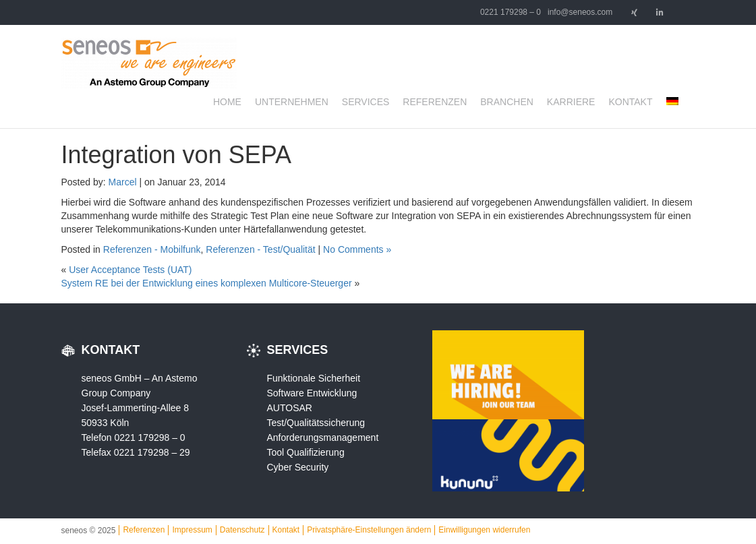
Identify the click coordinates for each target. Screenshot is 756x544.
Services (366, 102)
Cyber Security (298, 467)
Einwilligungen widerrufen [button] (484, 530)
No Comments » (357, 249)
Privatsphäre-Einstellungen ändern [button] (369, 530)
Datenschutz (242, 530)
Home (227, 102)
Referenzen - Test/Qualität (260, 249)
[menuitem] (672, 102)
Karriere (571, 102)
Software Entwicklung (312, 393)
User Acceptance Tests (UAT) (130, 270)
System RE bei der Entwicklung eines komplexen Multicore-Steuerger (207, 283)
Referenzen (435, 102)
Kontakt (630, 102)
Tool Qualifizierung (306, 452)
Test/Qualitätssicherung (316, 423)
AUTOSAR (290, 408)
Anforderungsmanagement (323, 437)
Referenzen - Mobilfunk (152, 249)
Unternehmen (292, 102)
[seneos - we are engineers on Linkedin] (660, 13)
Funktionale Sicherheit (314, 378)
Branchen (507, 102)
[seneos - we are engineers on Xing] (634, 13)
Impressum (192, 530)
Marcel (123, 182)
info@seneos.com (580, 12)
